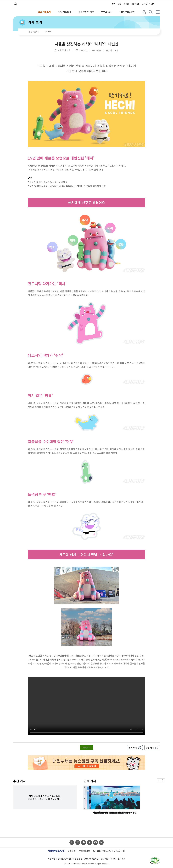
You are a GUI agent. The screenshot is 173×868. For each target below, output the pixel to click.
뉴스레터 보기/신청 (102, 851)
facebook (72, 842)
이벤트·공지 (107, 12)
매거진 (126, 4)
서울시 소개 (120, 851)
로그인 (144, 12)
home (23, 32)
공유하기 (110, 50)
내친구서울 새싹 (127, 12)
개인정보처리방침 (56, 851)
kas (89, 842)
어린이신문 (135, 4)
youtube (95, 842)
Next (165, 782)
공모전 (145, 4)
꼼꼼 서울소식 (44, 12)
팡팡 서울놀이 (65, 12)
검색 (151, 12)
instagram (84, 842)
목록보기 (87, 747)
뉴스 (114, 4)
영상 (120, 4)
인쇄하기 (133, 748)
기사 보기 (35, 22)
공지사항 (72, 851)
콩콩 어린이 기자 (86, 12)
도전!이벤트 (84, 851)
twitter (78, 842)
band (101, 842)
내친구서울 (29, 4)
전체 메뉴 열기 (158, 12)
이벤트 (152, 4)
